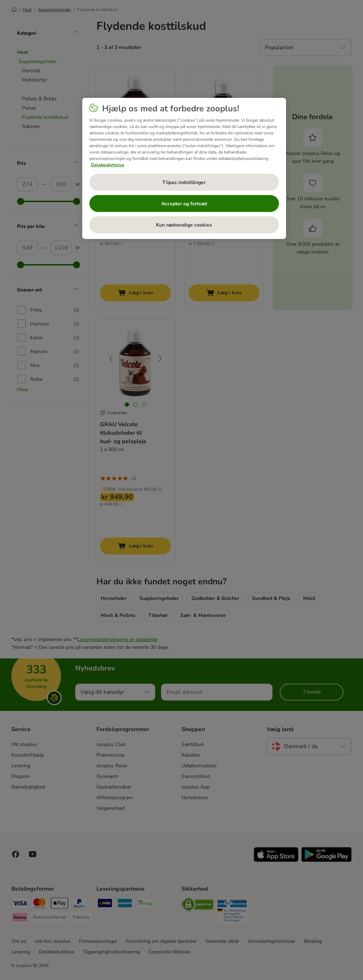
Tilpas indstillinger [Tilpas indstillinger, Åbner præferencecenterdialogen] (184, 182)
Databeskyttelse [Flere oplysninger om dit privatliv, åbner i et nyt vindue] (108, 165)
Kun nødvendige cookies (184, 225)
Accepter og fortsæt (184, 204)
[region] (184, 168)
